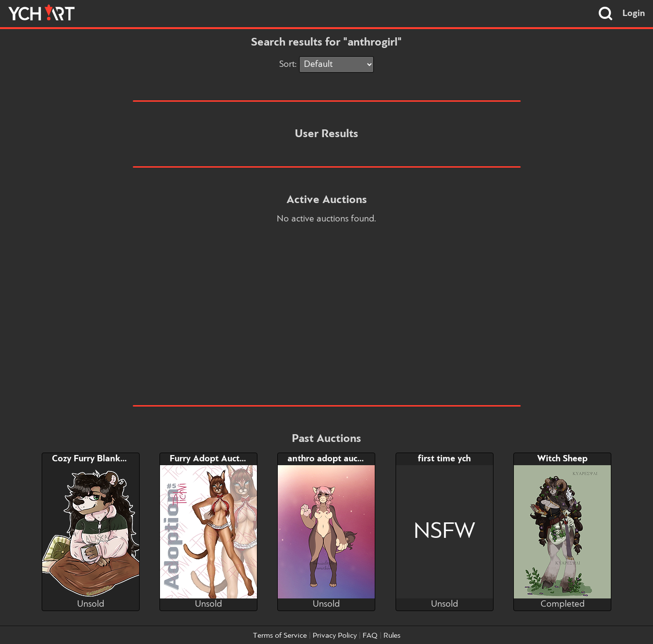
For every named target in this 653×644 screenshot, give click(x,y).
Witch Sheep (562, 459)
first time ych (444, 459)
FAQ (370, 636)
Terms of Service (280, 636)
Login (634, 14)
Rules (392, 636)
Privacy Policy (335, 636)
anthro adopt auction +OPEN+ (350, 459)
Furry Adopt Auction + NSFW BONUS (246, 459)
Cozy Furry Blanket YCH (100, 459)
